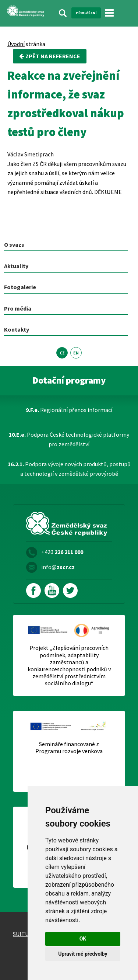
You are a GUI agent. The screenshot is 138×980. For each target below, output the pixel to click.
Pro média (18, 308)
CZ (62, 353)
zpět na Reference (50, 56)
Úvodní (16, 44)
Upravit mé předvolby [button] (83, 954)
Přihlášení (86, 13)
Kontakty (17, 329)
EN (76, 353)
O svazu (14, 245)
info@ (58, 567)
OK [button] (83, 939)
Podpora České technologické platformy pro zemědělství (69, 439)
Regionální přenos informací (69, 410)
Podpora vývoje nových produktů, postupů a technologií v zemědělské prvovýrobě (69, 469)
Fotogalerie (20, 287)
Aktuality (16, 266)
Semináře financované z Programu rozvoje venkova (69, 748)
